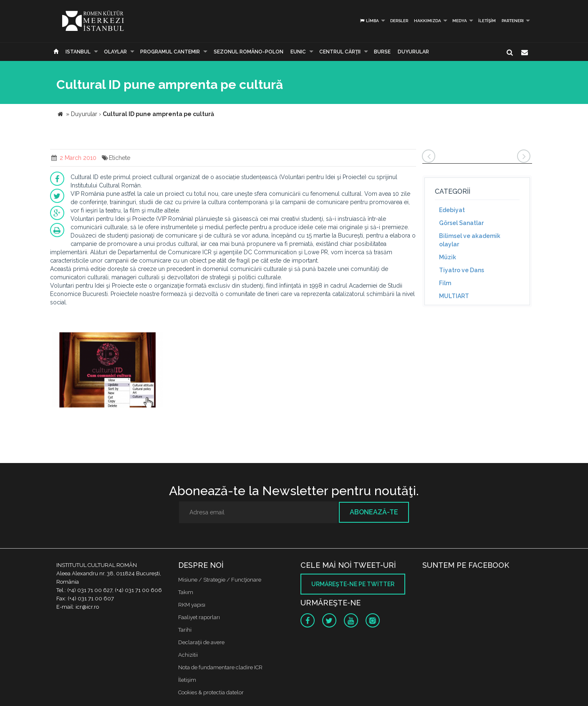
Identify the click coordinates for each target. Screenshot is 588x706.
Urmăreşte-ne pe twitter (353, 584)
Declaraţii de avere (201, 642)
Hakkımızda (428, 21)
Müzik (448, 257)
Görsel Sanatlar (461, 223)
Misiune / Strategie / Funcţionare (220, 580)
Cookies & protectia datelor (211, 692)
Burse (382, 52)
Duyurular (413, 52)
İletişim (487, 21)
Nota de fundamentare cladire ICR (220, 667)
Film (445, 283)
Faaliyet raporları (199, 617)
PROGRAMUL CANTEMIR (170, 52)
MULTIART (454, 296)
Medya (460, 21)
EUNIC (298, 52)
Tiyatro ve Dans (462, 270)
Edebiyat (452, 210)
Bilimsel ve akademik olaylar (470, 240)
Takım (186, 592)
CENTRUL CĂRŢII (340, 52)
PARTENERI (513, 21)
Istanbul (78, 52)
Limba (369, 21)
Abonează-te (374, 512)
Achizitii (188, 655)
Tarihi (185, 630)
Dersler (399, 21)
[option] (108, 371)
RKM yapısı (192, 605)
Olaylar (115, 52)
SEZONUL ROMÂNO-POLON (249, 52)
